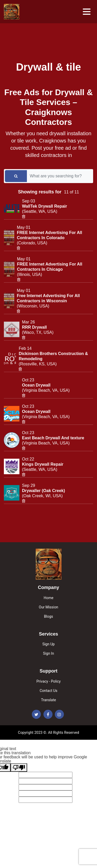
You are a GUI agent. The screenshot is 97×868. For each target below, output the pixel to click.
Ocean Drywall (36, 385)
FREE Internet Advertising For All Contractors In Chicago (50, 267)
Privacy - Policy (49, 681)
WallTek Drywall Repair (44, 206)
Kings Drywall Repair (43, 464)
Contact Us (48, 691)
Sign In (48, 653)
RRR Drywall (34, 327)
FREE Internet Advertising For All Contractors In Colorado (49, 235)
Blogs (48, 616)
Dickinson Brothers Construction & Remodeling (53, 356)
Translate (49, 700)
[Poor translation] (19, 768)
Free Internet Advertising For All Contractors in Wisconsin (48, 298)
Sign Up (49, 644)
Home (49, 598)
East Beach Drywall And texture (53, 438)
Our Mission (48, 607)
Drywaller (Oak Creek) (43, 491)
